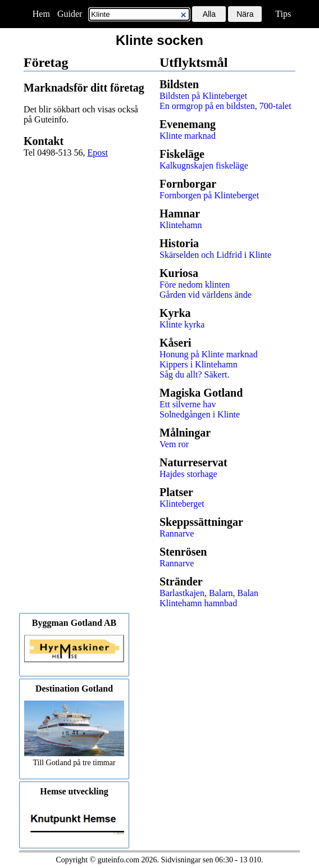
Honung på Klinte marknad (209, 354)
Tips (283, 14)
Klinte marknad (188, 136)
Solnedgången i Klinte (200, 414)
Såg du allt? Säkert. (194, 374)
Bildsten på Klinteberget (203, 96)
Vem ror (174, 444)
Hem (41, 14)
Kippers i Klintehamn (199, 364)
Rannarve (177, 533)
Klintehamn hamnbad (198, 603)
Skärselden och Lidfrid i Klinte (215, 255)
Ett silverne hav (188, 404)
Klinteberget (182, 504)
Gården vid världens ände (206, 295)
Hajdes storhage (188, 474)
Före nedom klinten (195, 285)
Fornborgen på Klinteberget (209, 195)
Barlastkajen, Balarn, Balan (209, 593)
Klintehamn (181, 225)
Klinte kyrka (182, 324)
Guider (70, 14)
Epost (98, 153)
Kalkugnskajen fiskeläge (204, 165)
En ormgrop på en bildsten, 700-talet (225, 106)
